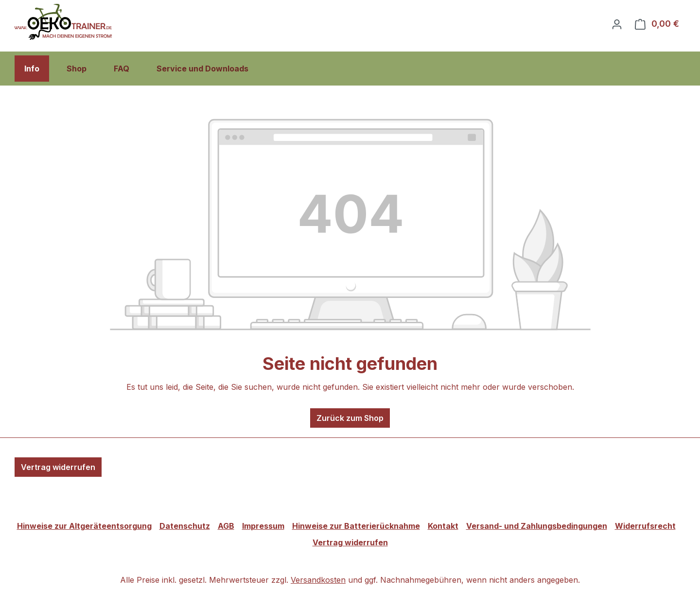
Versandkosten (318, 580)
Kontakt (443, 526)
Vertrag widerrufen (58, 467)
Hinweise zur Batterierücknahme (356, 526)
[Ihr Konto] (617, 24)
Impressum (263, 526)
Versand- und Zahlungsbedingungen (537, 526)
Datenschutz (185, 526)
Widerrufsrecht (645, 526)
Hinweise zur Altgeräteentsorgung (84, 526)
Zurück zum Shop (350, 418)
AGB (226, 526)
